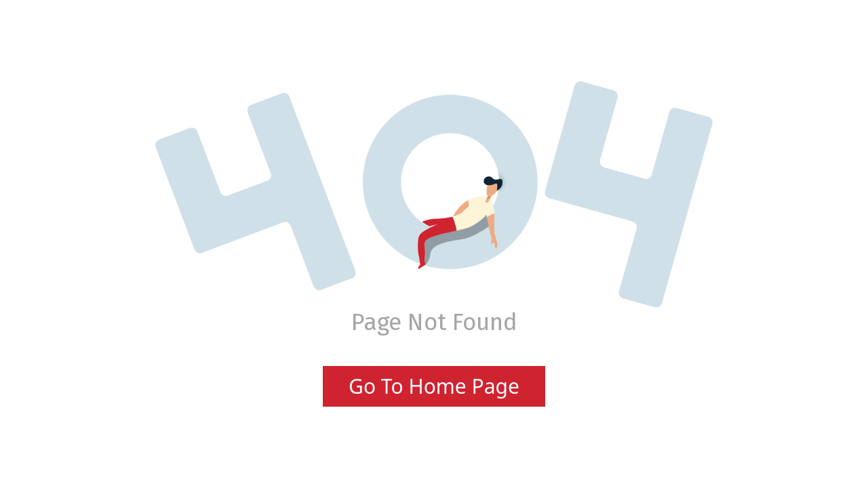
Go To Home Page (434, 386)
